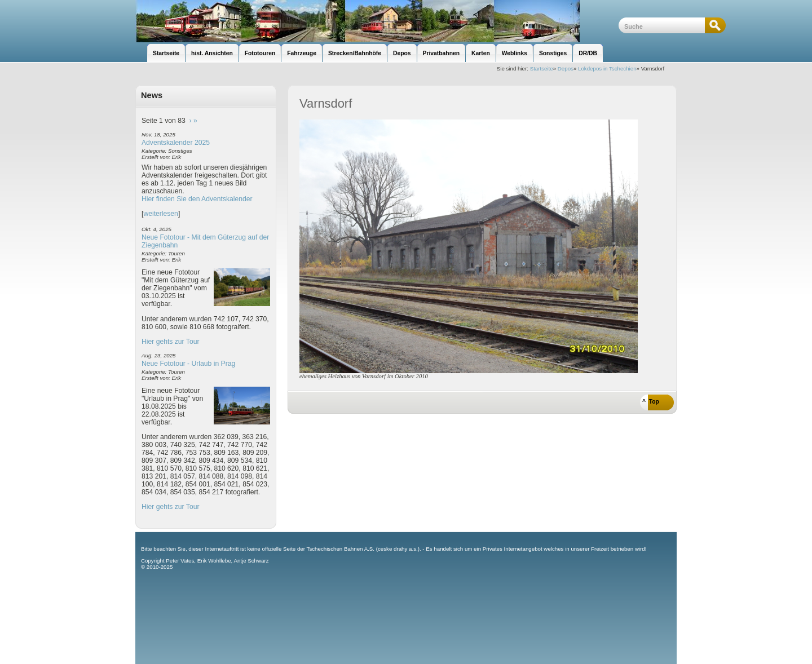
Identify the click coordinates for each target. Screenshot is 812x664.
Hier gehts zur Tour (170, 342)
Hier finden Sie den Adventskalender (197, 199)
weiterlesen (161, 214)
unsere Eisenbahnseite (377, 21)
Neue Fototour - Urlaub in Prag (188, 364)
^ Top (651, 402)
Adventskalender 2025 (176, 143)
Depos (566, 68)
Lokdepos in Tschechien (607, 68)
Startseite (542, 68)
